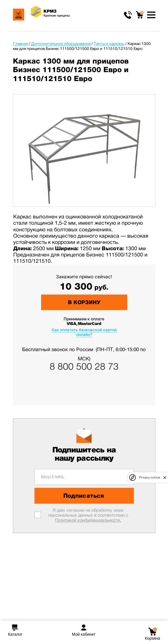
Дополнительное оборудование (61, 44)
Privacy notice (149, 477)
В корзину (84, 302)
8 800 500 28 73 (84, 367)
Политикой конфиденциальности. (88, 520)
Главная (20, 44)
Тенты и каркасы (109, 44)
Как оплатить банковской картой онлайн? (84, 332)
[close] (165, 478)
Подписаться (84, 496)
